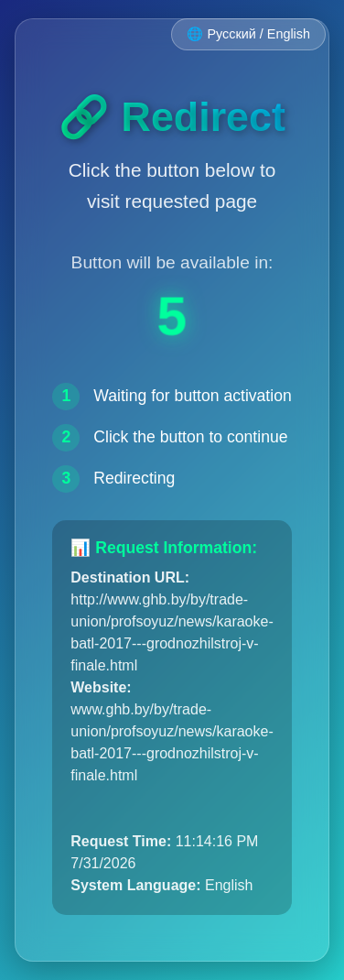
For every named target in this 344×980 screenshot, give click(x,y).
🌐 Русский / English (248, 34)
